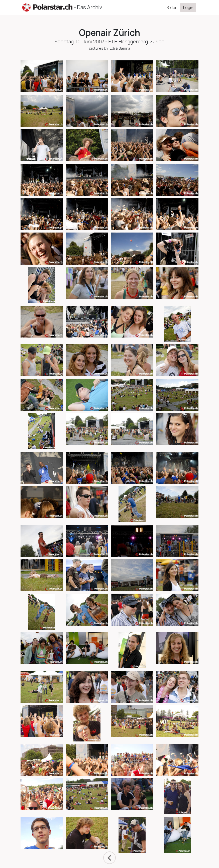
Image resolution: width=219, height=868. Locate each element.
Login (188, 8)
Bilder (172, 8)
